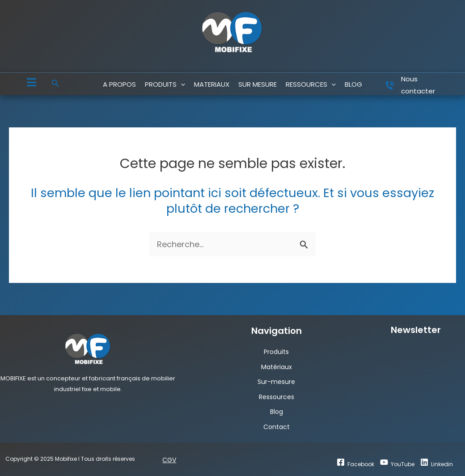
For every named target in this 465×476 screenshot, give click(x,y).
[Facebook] (355, 463)
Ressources (277, 397)
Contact (277, 427)
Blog (277, 412)
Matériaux (277, 367)
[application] (181, 84)
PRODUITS (165, 84)
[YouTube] (397, 463)
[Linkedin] (437, 463)
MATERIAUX (212, 84)
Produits (276, 352)
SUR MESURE (258, 84)
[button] (55, 84)
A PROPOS (119, 84)
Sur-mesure (276, 382)
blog (353, 84)
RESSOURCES (311, 84)
